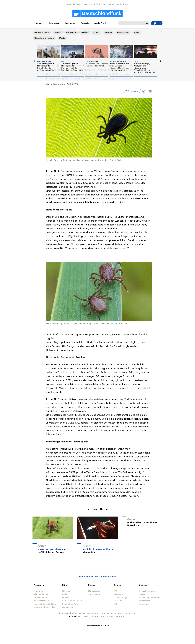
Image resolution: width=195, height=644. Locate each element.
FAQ (116, 591)
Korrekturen (144, 604)
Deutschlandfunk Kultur (95, 4)
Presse (142, 594)
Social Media (94, 594)
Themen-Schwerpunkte (44, 607)
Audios (65, 594)
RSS (116, 604)
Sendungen (54, 23)
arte (103, 616)
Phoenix (94, 616)
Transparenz (145, 601)
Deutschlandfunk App (72, 601)
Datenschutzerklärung (89, 613)
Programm (70, 23)
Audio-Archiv (101, 23)
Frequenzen (68, 607)
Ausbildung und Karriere (150, 597)
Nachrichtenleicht (42, 601)
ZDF (86, 616)
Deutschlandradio (74, 4)
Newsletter (119, 594)
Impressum (131, 613)
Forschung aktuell (52, 32)
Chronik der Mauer (116, 616)
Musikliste (118, 601)
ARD (79, 616)
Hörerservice (94, 591)
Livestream (67, 591)
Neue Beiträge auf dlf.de (45, 604)
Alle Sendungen (41, 594)
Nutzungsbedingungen (112, 613)
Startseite (37, 32)
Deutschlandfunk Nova (119, 4)
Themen (38, 23)
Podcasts (85, 23)
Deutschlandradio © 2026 (98, 626)
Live (157, 23)
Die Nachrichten (41, 597)
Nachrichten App (70, 604)
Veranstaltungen (121, 597)
